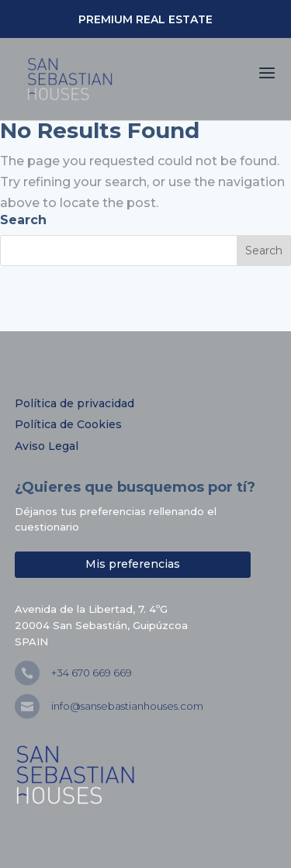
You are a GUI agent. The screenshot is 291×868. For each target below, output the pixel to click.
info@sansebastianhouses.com (127, 706)
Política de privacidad (74, 403)
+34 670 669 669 (92, 673)
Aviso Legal (47, 446)
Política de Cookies (68, 424)
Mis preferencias (133, 564)
